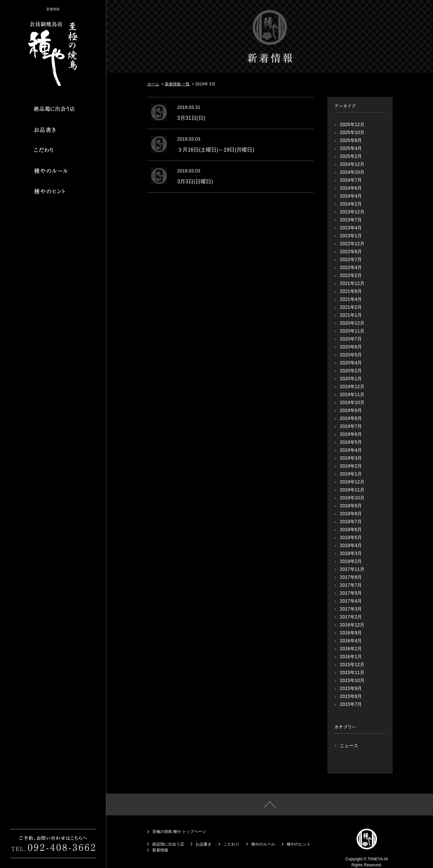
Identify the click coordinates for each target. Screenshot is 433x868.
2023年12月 (352, 212)
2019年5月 (351, 442)
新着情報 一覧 (177, 84)
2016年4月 (351, 641)
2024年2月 (351, 204)
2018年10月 (352, 498)
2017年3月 (351, 609)
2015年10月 (352, 680)
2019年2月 (351, 466)
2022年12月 (352, 244)
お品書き (204, 844)
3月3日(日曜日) (195, 182)
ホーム (153, 84)
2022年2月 (351, 275)
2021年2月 (351, 307)
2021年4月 (351, 299)
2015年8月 (351, 696)
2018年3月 (351, 553)
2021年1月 (351, 315)
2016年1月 (351, 657)
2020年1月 (351, 379)
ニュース (349, 746)
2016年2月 (351, 649)
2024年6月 (351, 188)
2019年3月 (351, 458)
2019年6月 (351, 434)
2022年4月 (351, 267)
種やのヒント (299, 844)
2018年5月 (351, 537)
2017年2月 (351, 617)
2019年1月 (351, 474)
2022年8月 (351, 251)
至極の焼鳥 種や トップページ (179, 832)
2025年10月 (352, 132)
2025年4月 (351, 148)
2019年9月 (351, 410)
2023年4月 (351, 228)
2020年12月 (352, 323)
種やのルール (263, 844)
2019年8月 (351, 418)
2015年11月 (352, 672)
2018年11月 (352, 490)
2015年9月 (351, 688)
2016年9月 (351, 633)
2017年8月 (351, 577)
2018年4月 (351, 545)
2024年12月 (352, 164)
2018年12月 (352, 482)
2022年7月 (351, 259)
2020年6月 (351, 347)
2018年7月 (351, 522)
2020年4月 (351, 363)
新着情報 (160, 850)
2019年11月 (352, 394)
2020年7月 (351, 339)
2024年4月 (351, 196)
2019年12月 (352, 387)
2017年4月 (351, 601)
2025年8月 (351, 140)
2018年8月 (351, 514)
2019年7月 (351, 426)
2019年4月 (351, 450)
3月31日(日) (191, 118)
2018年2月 (351, 561)
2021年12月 (352, 283)
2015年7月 (351, 704)
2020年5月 (351, 355)
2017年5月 (351, 593)
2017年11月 (352, 569)
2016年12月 (352, 625)
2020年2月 (351, 371)
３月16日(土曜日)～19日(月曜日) (216, 150)
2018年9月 (351, 506)
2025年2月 (351, 156)
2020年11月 (352, 331)
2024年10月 (352, 172)
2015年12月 (352, 664)
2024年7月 (351, 180)
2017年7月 (351, 585)
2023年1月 (351, 236)
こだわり (231, 844)
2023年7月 (351, 220)
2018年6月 (351, 529)
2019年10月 (352, 402)
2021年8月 (351, 291)
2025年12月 (352, 124)
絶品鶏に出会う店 (168, 844)
